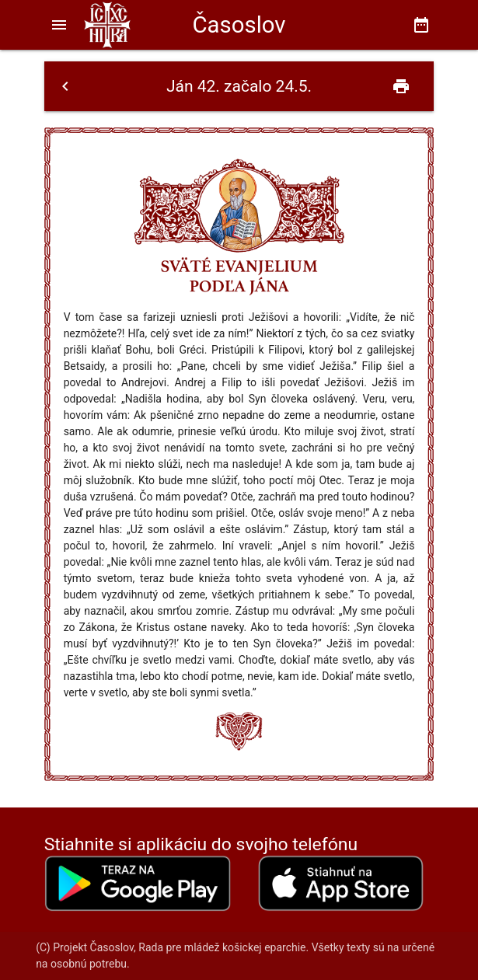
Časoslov (239, 25)
